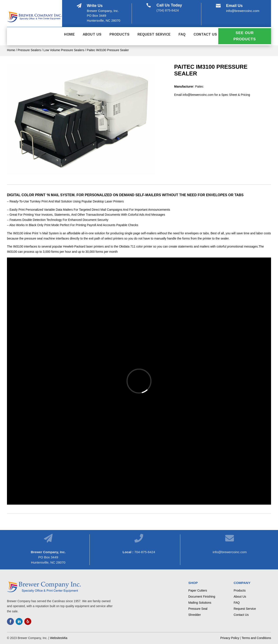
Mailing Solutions (200, 603)
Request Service (154, 35)
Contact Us (205, 35)
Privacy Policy (230, 638)
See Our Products (245, 36)
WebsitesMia (59, 638)
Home (69, 35)
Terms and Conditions (256, 638)
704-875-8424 (145, 552)
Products (119, 35)
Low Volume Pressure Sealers (64, 50)
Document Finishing (202, 597)
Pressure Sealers (29, 50)
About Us (92, 35)
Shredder (195, 615)
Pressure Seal (198, 609)
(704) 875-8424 (168, 10)
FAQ (182, 35)
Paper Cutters (198, 590)
